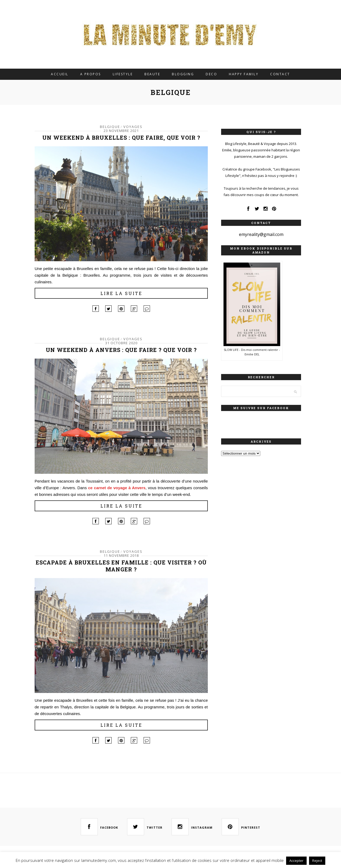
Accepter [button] (296, 861)
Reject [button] (317, 861)
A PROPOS (91, 74)
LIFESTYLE (123, 74)
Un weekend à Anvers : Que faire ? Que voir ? (121, 350)
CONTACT (280, 74)
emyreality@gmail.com (261, 234)
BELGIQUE (110, 127)
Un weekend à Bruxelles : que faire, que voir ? (121, 138)
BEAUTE (152, 74)
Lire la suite (121, 293)
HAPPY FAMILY (244, 74)
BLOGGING (183, 74)
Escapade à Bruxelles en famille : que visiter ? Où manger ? (121, 566)
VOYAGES (133, 127)
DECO (211, 74)
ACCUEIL (60, 74)
